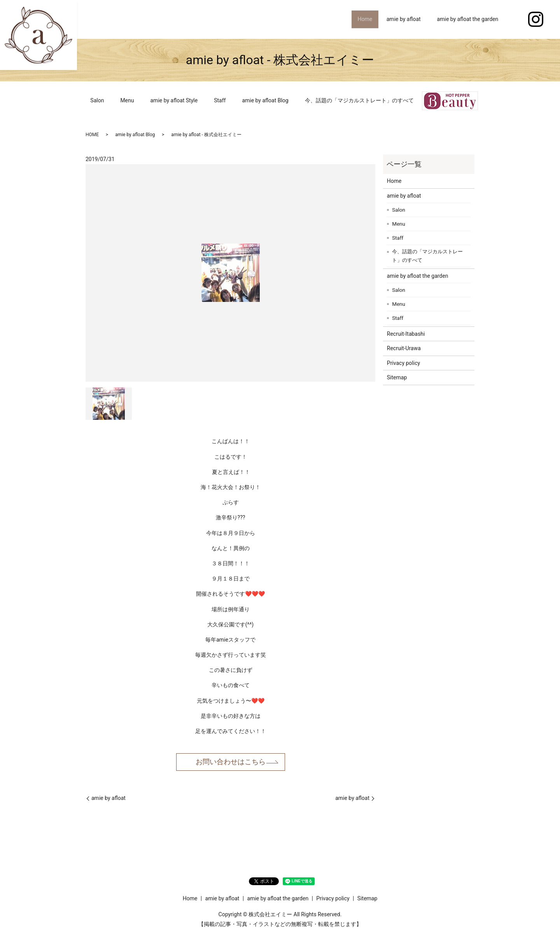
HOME (92, 135)
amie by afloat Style (174, 100)
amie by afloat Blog (265, 100)
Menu (127, 100)
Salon (97, 100)
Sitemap (397, 377)
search (514, 19)
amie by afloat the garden (468, 19)
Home (363, 19)
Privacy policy (403, 363)
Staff (220, 100)
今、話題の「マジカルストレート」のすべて (359, 100)
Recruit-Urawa (404, 348)
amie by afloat (404, 19)
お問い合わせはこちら (231, 762)
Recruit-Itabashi (406, 334)
